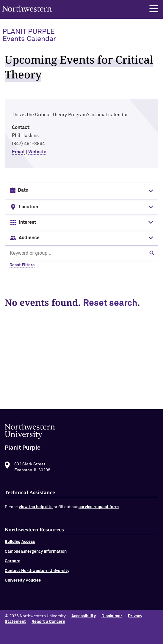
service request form (99, 510)
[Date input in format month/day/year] (81, 190)
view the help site (36, 510)
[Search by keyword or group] (81, 253)
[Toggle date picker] (150, 191)
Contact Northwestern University (37, 573)
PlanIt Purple (29, 35)
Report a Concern (48, 622)
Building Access (20, 544)
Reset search (110, 303)
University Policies (23, 583)
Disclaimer (112, 616)
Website (37, 152)
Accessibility (84, 616)
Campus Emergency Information (36, 554)
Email (18, 152)
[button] (154, 9)
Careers (12, 564)
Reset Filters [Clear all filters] (22, 265)
